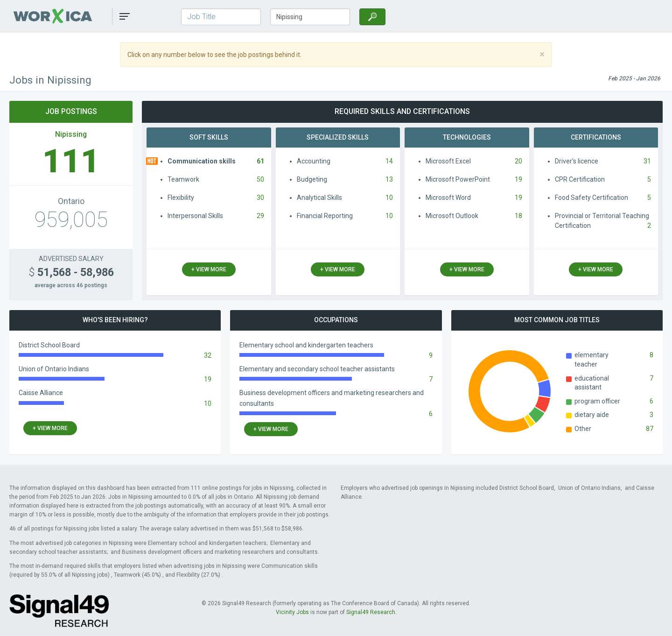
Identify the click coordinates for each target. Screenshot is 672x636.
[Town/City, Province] (310, 17)
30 (260, 198)
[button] (125, 16)
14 (389, 161)
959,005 (71, 219)
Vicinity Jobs (292, 612)
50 (260, 179)
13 (389, 179)
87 (650, 429)
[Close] (542, 54)
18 (518, 216)
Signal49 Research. (371, 612)
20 (518, 161)
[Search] (372, 17)
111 (71, 161)
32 (208, 355)
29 (260, 216)
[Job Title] (221, 17)
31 (647, 161)
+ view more (209, 269)
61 (260, 161)
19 (518, 179)
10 (389, 198)
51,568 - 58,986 (71, 272)
